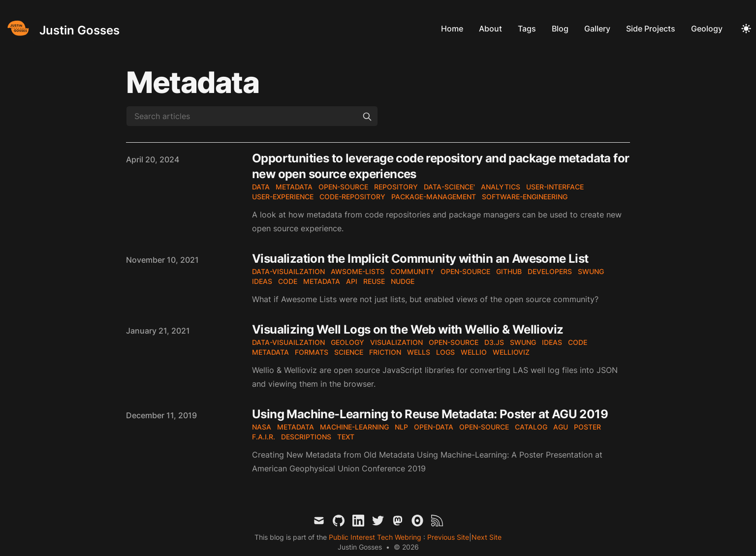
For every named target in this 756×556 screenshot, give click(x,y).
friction (385, 352)
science (349, 352)
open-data (434, 427)
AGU (561, 427)
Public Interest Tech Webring (376, 537)
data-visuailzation (288, 271)
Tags (527, 29)
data (261, 187)
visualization (396, 342)
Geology (707, 29)
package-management (434, 197)
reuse (374, 281)
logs (445, 352)
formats (312, 352)
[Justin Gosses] (62, 28)
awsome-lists (358, 271)
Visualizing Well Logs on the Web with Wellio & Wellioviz (408, 329)
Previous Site (447, 537)
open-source (343, 187)
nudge (403, 281)
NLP (401, 427)
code (288, 281)
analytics (501, 187)
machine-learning (354, 427)
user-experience (283, 197)
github (509, 271)
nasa (262, 427)
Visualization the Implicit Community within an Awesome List (420, 259)
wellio (474, 352)
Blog (560, 29)
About (490, 29)
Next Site (487, 537)
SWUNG (591, 271)
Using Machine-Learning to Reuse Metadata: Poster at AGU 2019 (430, 414)
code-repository (352, 197)
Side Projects (651, 29)
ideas (262, 281)
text (346, 437)
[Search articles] (252, 116)
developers (550, 271)
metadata (294, 187)
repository (396, 187)
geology (347, 342)
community (412, 271)
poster (587, 427)
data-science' (449, 187)
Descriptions (306, 437)
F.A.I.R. (264, 437)
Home (452, 29)
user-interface (555, 187)
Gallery (597, 29)
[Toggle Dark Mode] (746, 29)
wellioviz (511, 352)
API (352, 281)
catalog (531, 427)
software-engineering (525, 197)
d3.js (494, 342)
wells (419, 352)
